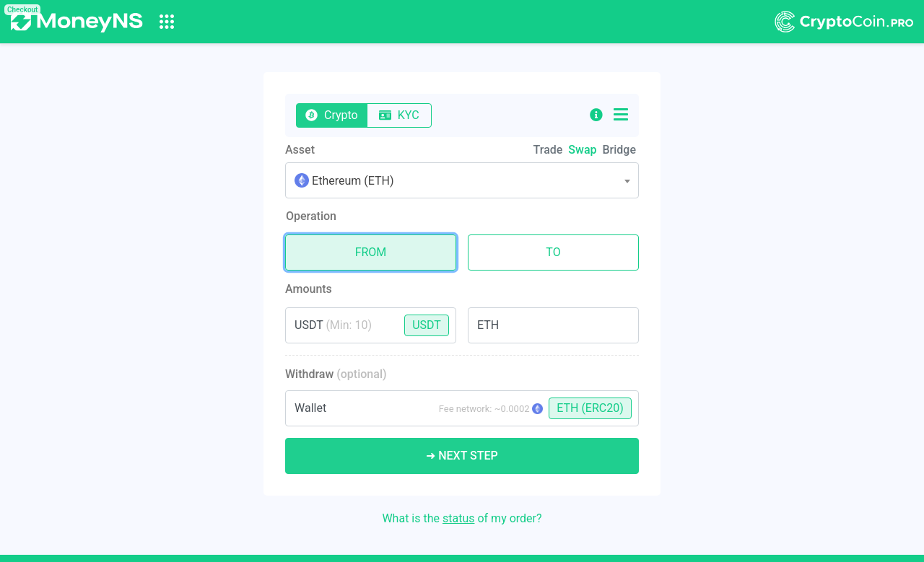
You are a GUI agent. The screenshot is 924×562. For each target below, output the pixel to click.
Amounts (309, 289)
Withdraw (336, 374)
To (553, 249)
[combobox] (462, 180)
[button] (596, 115)
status (459, 518)
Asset (300, 150)
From (371, 249)
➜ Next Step (462, 456)
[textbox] (462, 181)
